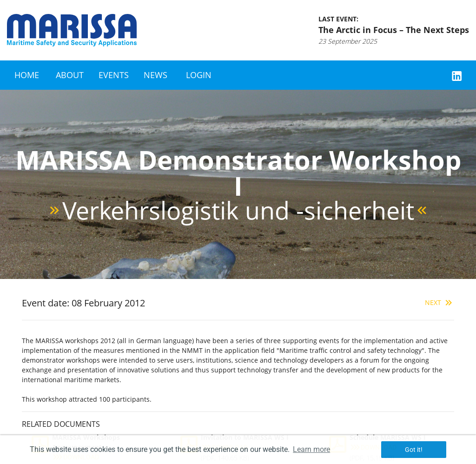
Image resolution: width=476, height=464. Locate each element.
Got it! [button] (414, 450)
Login (199, 75)
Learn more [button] (311, 449)
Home (27, 75)
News (155, 75)
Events (114, 75)
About (70, 75)
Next (440, 302)
